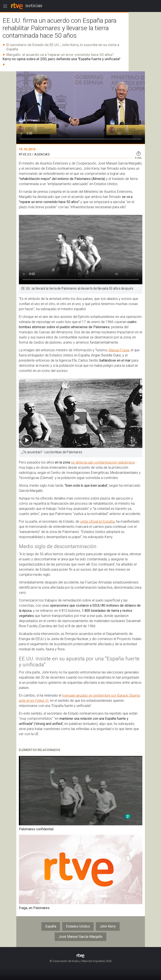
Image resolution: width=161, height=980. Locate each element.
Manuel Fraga (119, 350)
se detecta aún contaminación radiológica (103, 462)
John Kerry (108, 926)
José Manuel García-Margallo (80, 937)
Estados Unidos (78, 926)
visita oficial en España (97, 521)
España (51, 926)
